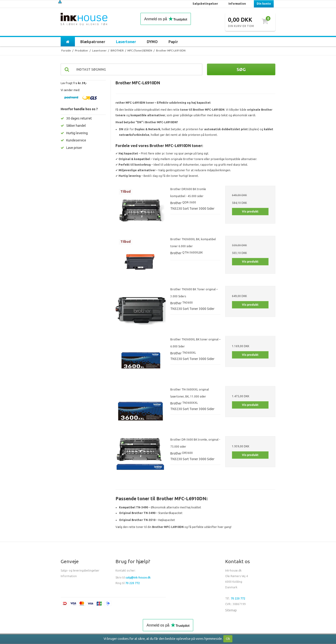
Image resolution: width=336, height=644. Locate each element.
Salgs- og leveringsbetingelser (80, 570)
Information (69, 576)
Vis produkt (250, 211)
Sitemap (231, 610)
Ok (228, 639)
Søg (241, 69)
